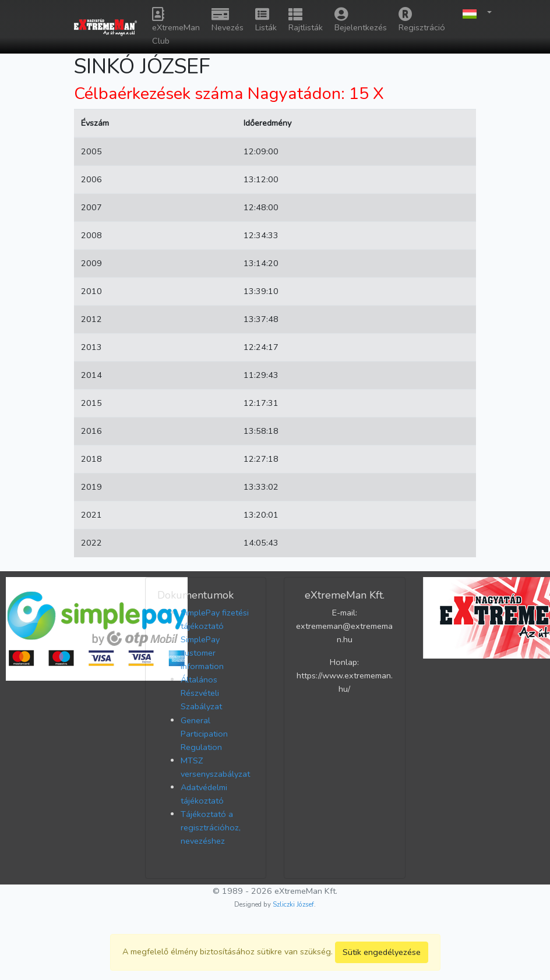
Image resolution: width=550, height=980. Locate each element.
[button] (474, 13)
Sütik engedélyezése (382, 952)
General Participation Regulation (204, 734)
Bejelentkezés (361, 20)
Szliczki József (293, 904)
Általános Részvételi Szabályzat (201, 693)
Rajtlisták (306, 20)
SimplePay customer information (202, 653)
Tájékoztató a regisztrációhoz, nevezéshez (211, 827)
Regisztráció (422, 20)
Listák (266, 20)
